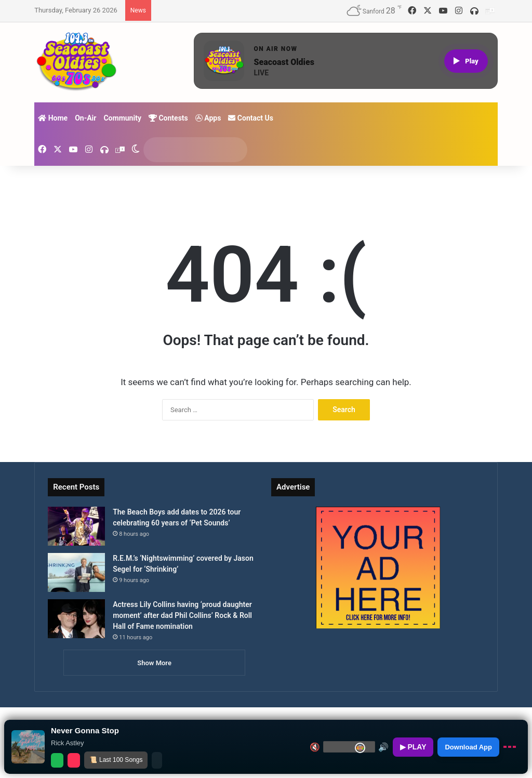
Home (53, 118)
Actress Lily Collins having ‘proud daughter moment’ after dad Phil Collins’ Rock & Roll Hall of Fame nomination (182, 615)
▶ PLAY (413, 747)
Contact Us (251, 118)
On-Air (85, 118)
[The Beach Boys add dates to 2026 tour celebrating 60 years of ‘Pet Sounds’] (76, 526)
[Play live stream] (466, 61)
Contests (168, 118)
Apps (208, 118)
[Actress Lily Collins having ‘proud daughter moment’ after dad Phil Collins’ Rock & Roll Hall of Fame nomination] (76, 619)
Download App (468, 747)
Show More (154, 663)
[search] (185, 150)
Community (122, 118)
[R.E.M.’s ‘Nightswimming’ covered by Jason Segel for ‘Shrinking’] (76, 572)
